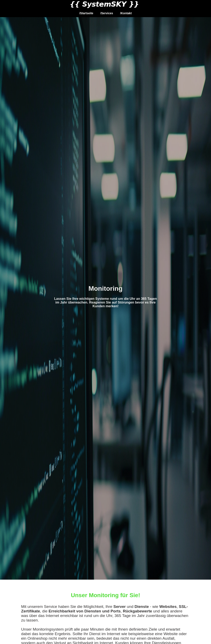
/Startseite (86, 13)
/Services (107, 13)
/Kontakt (126, 13)
